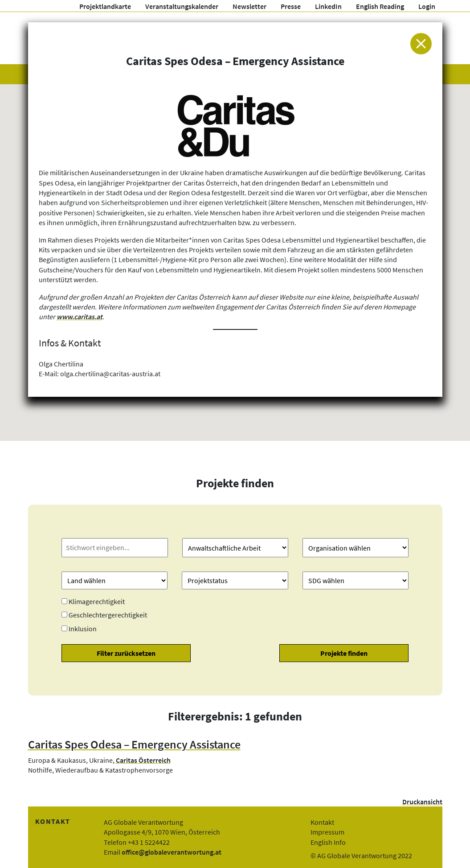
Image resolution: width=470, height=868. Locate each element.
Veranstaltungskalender (182, 6)
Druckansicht (422, 802)
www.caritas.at (80, 317)
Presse (291, 6)
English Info (328, 842)
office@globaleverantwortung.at (172, 852)
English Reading (380, 6)
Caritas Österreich (143, 760)
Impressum (327, 832)
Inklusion (83, 629)
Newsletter (249, 6)
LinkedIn (328, 6)
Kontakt (322, 822)
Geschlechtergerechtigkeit (108, 615)
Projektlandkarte (105, 6)
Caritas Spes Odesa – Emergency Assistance (134, 745)
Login (427, 6)
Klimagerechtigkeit (97, 601)
